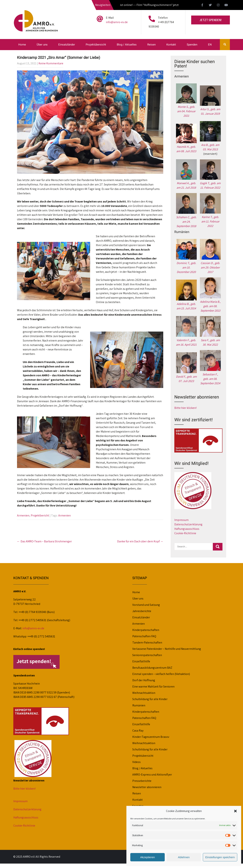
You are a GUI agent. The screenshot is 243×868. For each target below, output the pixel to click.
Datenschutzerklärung (188, 524)
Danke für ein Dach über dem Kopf (140, 541)
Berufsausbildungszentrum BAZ (152, 668)
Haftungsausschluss (187, 529)
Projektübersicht (96, 45)
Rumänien (139, 705)
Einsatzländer (67, 45)
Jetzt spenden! (211, 20)
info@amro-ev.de (117, 22)
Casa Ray (138, 731)
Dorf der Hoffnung (144, 680)
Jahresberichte (142, 611)
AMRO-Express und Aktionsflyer (152, 775)
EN (210, 45)
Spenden (192, 45)
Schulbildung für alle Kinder (150, 699)
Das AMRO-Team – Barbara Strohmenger (44, 541)
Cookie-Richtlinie (185, 533)
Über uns (42, 45)
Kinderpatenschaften (146, 630)
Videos (136, 762)
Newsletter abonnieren (147, 787)
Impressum (181, 520)
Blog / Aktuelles (127, 45)
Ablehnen (184, 857)
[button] (235, 811)
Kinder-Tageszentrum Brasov (151, 737)
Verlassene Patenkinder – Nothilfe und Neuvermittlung (167, 649)
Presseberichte (142, 781)
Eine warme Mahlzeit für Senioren (153, 687)
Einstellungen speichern (220, 857)
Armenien (23, 515)
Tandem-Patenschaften (147, 642)
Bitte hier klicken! (185, 408)
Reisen (151, 45)
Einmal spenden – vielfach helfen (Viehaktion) (161, 674)
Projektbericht (40, 515)
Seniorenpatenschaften (147, 655)
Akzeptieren (147, 857)
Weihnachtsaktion (144, 693)
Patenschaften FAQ (144, 636)
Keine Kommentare (51, 63)
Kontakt (171, 45)
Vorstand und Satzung (146, 605)
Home (22, 45)
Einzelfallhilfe (141, 661)
